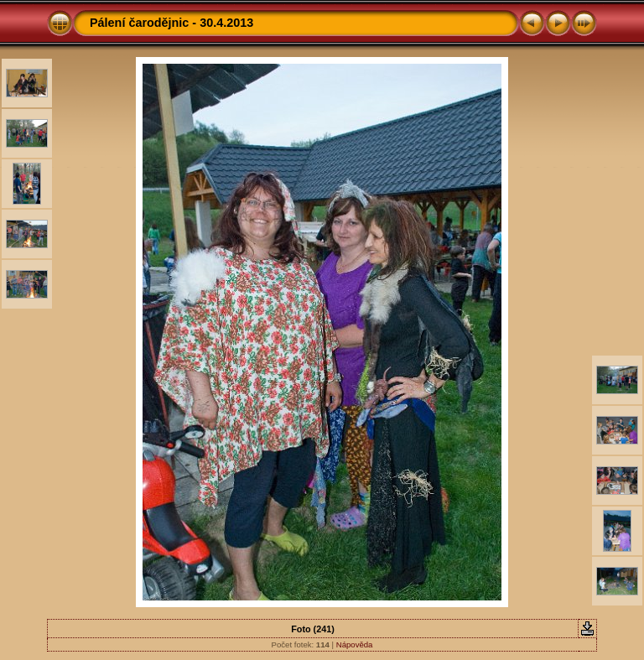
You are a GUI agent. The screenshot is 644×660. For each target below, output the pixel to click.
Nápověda (355, 644)
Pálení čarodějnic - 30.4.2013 (171, 23)
